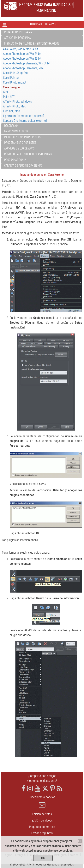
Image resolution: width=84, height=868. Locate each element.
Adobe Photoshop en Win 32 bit (22, 59)
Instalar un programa (18, 32)
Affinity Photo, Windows (17, 102)
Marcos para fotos (16, 131)
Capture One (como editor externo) (25, 121)
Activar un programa (17, 38)
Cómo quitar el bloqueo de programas (28, 154)
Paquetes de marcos (42, 827)
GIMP (6, 92)
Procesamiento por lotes (20, 143)
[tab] (42, 33)
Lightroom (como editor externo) (24, 116)
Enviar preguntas (42, 833)
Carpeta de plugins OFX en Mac (23, 166)
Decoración (11, 126)
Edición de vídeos (42, 820)
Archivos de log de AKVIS (19, 149)
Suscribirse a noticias (42, 802)
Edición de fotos (42, 814)
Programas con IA (15, 160)
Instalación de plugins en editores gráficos (32, 44)
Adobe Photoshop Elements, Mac (23, 68)
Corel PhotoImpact (15, 82)
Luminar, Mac (11, 111)
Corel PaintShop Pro (15, 73)
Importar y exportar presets (22, 137)
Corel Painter (11, 78)
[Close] (80, 841)
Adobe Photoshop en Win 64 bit (22, 54)
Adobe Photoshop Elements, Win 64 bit (27, 63)
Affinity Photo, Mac (14, 106)
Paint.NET (9, 97)
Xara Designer (12, 87)
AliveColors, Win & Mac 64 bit (21, 49)
